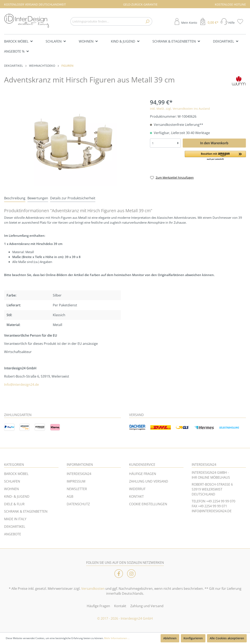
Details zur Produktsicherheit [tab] (73, 198)
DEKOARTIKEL (15, 527)
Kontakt (120, 606)
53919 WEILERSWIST (207, 489)
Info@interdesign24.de (21, 385)
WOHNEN (11, 489)
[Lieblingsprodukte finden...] (107, 21)
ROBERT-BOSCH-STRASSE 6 (212, 484)
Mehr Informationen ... (117, 638)
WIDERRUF (137, 489)
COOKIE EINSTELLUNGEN (148, 504)
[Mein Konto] (185, 21)
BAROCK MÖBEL (16, 474)
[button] (215, 156)
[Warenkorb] (209, 21)
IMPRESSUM (76, 481)
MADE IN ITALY (15, 519)
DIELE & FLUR (14, 504)
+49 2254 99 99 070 (221, 501)
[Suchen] (147, 21)
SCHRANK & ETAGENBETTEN (26, 511)
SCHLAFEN (12, 481)
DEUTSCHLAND (203, 494)
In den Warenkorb (214, 143)
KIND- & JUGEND (17, 496)
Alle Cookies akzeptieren (227, 638)
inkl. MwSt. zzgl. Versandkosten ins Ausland (180, 109)
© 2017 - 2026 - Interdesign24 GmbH (125, 618)
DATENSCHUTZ (78, 504)
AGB (70, 496)
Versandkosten (93, 589)
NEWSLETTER (77, 489)
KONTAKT (136, 496)
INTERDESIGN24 (79, 474)
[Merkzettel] (241, 21)
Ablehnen (170, 638)
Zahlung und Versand (147, 606)
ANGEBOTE (13, 534)
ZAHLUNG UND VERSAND (149, 481)
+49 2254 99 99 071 (213, 506)
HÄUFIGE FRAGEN (143, 474)
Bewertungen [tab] (38, 198)
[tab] (15, 198)
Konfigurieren (193, 638)
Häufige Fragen (98, 606)
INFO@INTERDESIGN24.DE (212, 511)
